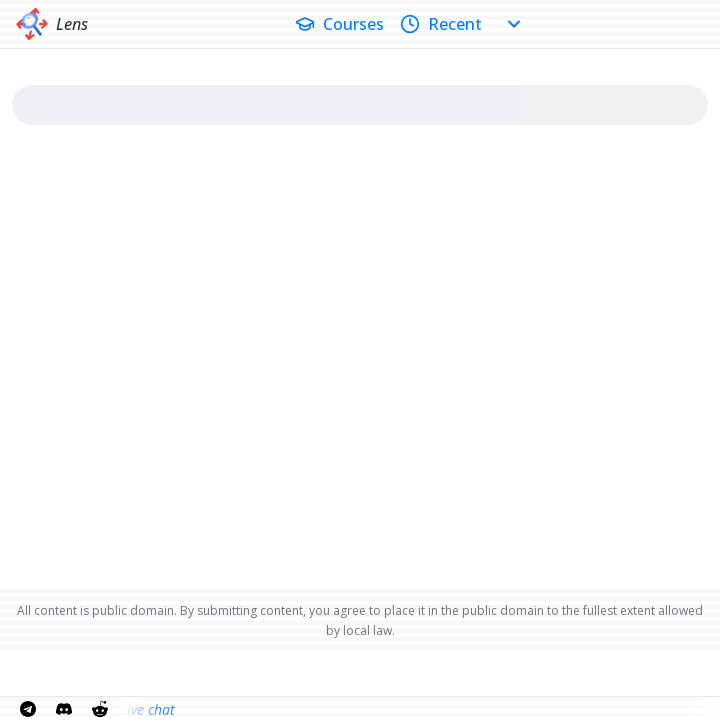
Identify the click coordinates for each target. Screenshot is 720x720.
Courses (339, 24)
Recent (441, 24)
